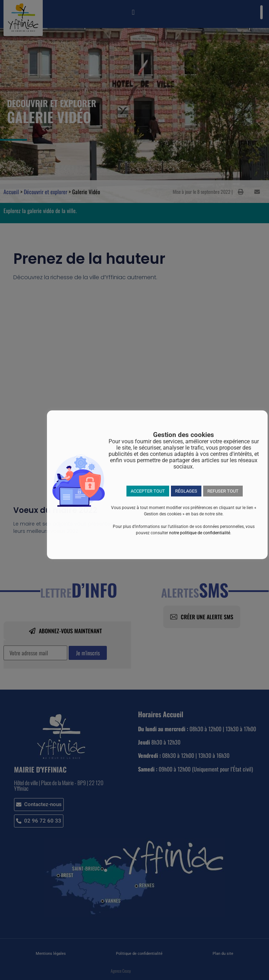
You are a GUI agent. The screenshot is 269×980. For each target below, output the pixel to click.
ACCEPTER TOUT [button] (148, 491)
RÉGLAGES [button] (186, 491)
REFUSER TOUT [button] (223, 491)
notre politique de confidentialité (200, 533)
